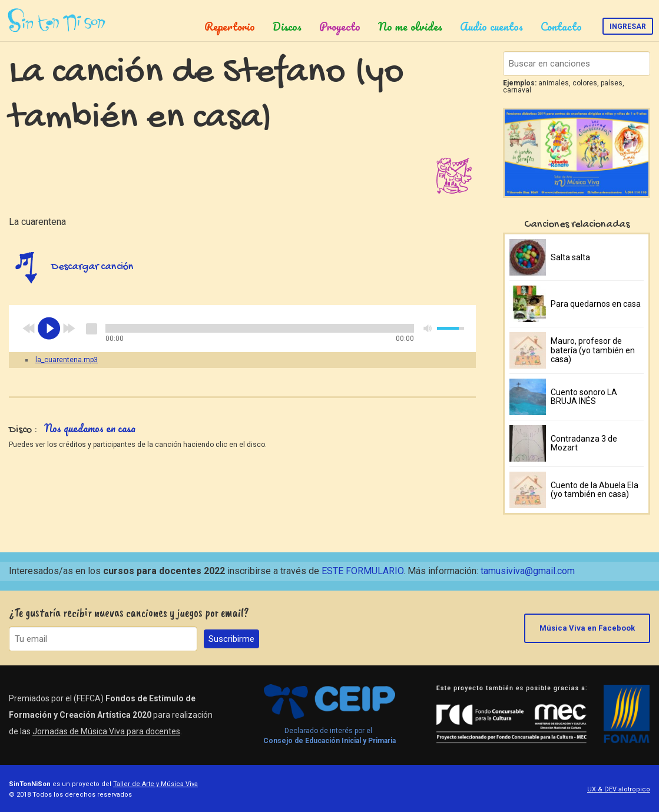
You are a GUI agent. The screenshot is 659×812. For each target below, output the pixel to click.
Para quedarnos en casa (596, 304)
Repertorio (230, 26)
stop (91, 329)
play (49, 329)
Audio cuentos (491, 26)
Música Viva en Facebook (587, 628)
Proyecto (340, 26)
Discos (287, 26)
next (69, 329)
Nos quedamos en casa (90, 428)
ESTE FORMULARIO (362, 571)
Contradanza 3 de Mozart (584, 443)
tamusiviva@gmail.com (528, 571)
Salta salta (570, 257)
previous (29, 329)
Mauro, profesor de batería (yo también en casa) (593, 350)
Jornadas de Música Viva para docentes (106, 731)
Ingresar (628, 26)
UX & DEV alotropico (619, 789)
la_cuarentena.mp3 (67, 360)
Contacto (561, 26)
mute (428, 328)
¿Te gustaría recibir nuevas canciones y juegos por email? (129, 613)
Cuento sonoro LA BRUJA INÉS (584, 397)
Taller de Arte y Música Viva (155, 784)
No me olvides (410, 26)
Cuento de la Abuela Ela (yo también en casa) (595, 490)
